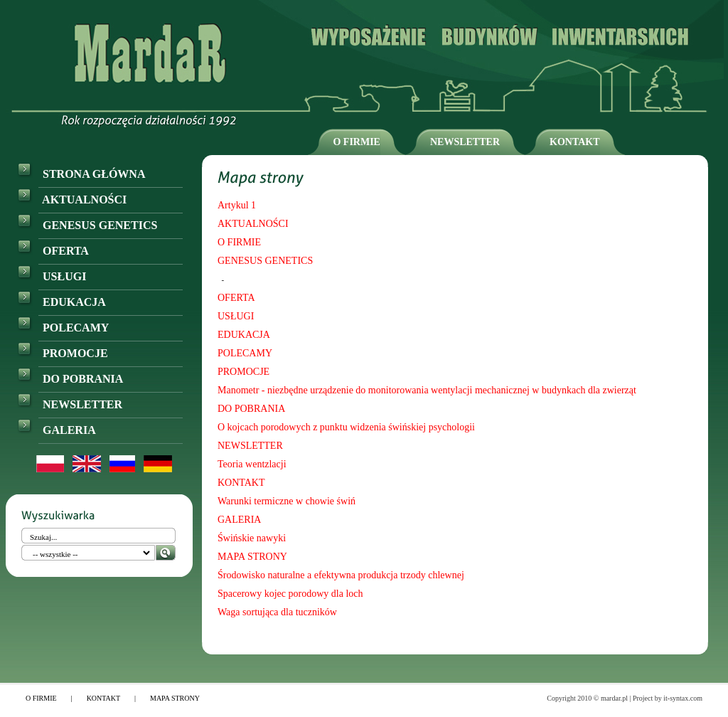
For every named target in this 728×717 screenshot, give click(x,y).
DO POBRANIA (70, 379)
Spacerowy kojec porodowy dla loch (290, 594)
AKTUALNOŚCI (72, 200)
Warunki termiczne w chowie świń (287, 501)
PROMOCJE (63, 353)
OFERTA (53, 251)
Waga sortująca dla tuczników (277, 612)
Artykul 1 (237, 205)
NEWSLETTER (465, 142)
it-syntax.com (683, 698)
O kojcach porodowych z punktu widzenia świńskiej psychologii (346, 427)
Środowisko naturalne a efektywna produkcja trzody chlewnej (341, 575)
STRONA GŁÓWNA (81, 174)
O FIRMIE (357, 142)
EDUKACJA (61, 302)
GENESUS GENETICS (87, 225)
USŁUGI (52, 276)
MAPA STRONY (252, 557)
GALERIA (57, 430)
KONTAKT (575, 142)
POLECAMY (63, 328)
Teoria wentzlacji (252, 464)
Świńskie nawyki (252, 538)
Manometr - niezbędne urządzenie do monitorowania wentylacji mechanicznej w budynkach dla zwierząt (427, 390)
